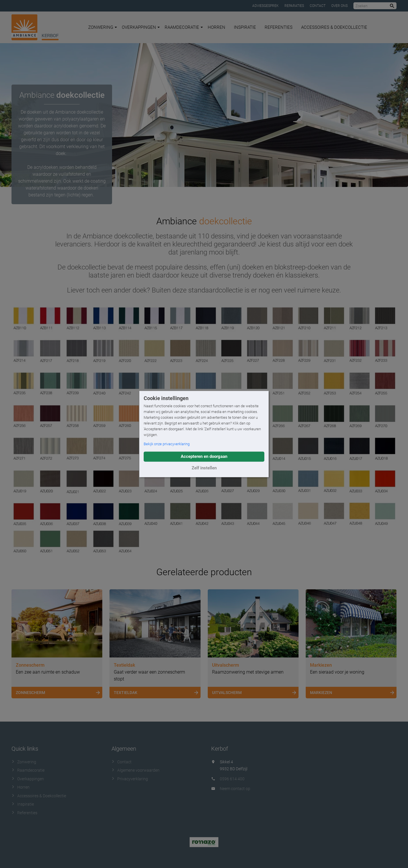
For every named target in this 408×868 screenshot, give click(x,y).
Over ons (339, 6)
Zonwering (103, 27)
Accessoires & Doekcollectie (334, 27)
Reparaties (294, 6)
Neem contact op (235, 789)
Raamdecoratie (184, 27)
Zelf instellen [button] (204, 468)
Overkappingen (141, 27)
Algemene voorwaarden (135, 770)
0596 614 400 (232, 779)
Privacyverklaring (130, 779)
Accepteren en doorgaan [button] (204, 456)
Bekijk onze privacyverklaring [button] (167, 444)
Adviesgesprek (265, 6)
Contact (318, 6)
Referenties (279, 27)
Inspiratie (245, 27)
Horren (216, 27)
